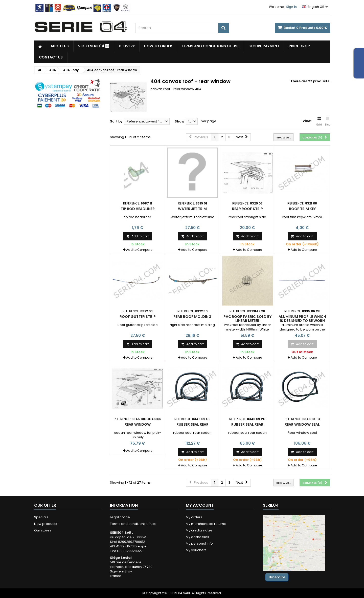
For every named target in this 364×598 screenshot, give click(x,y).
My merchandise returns (206, 524)
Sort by (116, 121)
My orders (194, 517)
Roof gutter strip (138, 317)
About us (60, 46)
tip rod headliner (138, 209)
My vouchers (196, 550)
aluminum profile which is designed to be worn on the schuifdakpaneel (302, 321)
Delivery (127, 46)
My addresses (197, 537)
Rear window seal (302, 424)
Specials (41, 517)
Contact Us (51, 57)
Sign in (291, 7)
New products (46, 524)
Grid (319, 122)
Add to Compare (139, 250)
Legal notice (120, 517)
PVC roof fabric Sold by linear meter (247, 319)
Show (179, 121)
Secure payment (264, 46)
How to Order (158, 46)
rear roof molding (192, 317)
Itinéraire (277, 577)
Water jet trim (192, 209)
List (327, 122)
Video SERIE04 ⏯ (94, 46)
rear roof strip (247, 209)
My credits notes (199, 530)
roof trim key (302, 209)
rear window (138, 424)
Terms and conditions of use (210, 46)
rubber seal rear (192, 424)
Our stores (43, 530)
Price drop (299, 46)
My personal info (199, 543)
